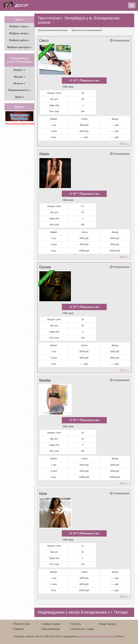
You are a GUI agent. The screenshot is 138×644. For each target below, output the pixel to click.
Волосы (19, 83)
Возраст (19, 70)
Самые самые (51, 624)
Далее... (124, 144)
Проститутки (22, 624)
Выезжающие (51, 629)
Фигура (19, 77)
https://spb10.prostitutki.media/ (19, 123)
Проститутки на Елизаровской (87, 30)
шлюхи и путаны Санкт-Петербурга (96, 636)
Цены (19, 97)
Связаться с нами (82, 629)
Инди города (108, 624)
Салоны (76, 624)
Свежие (19, 629)
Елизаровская (121, 40)
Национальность (19, 90)
